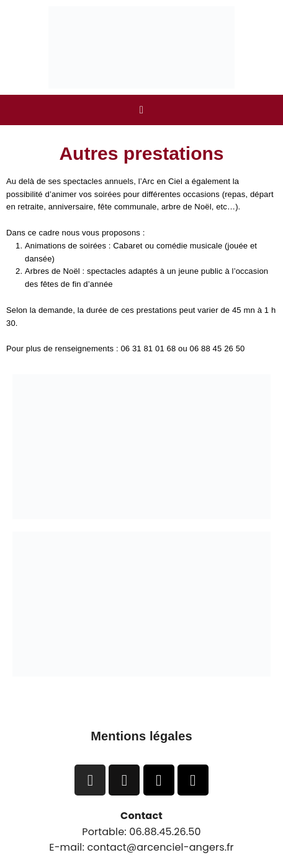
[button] (141, 110)
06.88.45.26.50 (165, 832)
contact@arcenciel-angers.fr (160, 847)
